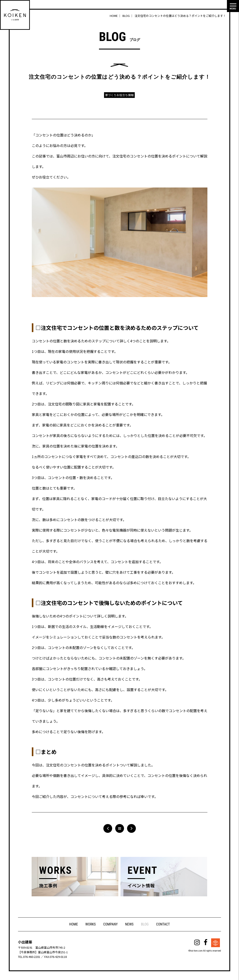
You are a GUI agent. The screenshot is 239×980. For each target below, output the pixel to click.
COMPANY (110, 924)
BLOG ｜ (128, 16)
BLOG (145, 924)
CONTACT (163, 924)
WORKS (91, 924)
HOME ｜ (116, 16)
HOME (74, 924)
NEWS (129, 924)
